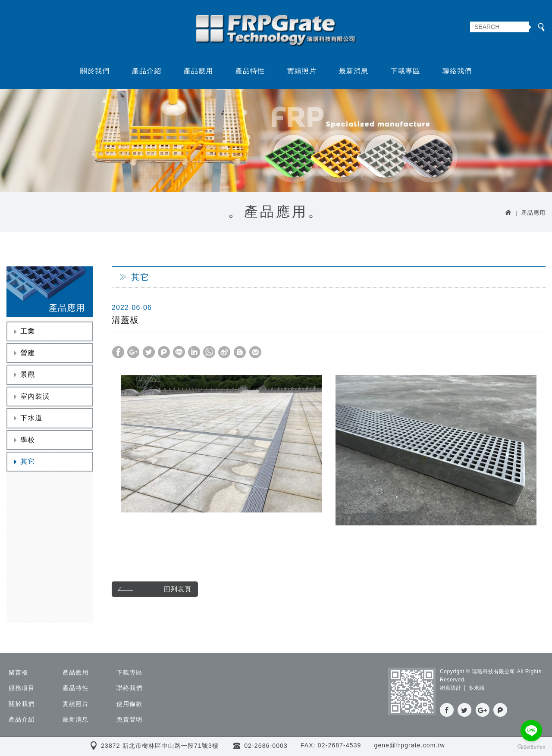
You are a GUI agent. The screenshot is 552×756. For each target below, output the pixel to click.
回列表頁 (153, 589)
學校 (23, 439)
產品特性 (250, 70)
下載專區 (406, 70)
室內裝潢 (31, 396)
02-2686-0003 (266, 746)
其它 (23, 461)
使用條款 (130, 704)
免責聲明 (130, 719)
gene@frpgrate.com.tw (409, 745)
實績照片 (302, 70)
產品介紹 (147, 70)
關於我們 (95, 70)
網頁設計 (451, 688)
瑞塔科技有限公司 (276, 31)
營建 (23, 352)
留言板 (18, 672)
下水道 (27, 417)
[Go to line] (531, 731)
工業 (23, 331)
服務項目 (22, 688)
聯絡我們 (457, 70)
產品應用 (199, 70)
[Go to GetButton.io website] (531, 747)
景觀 (23, 374)
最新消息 (354, 70)
